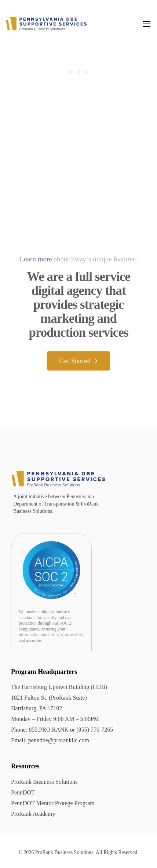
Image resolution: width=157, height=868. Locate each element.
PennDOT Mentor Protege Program (53, 803)
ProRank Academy (33, 814)
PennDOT (23, 792)
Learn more (36, 259)
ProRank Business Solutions (44, 782)
